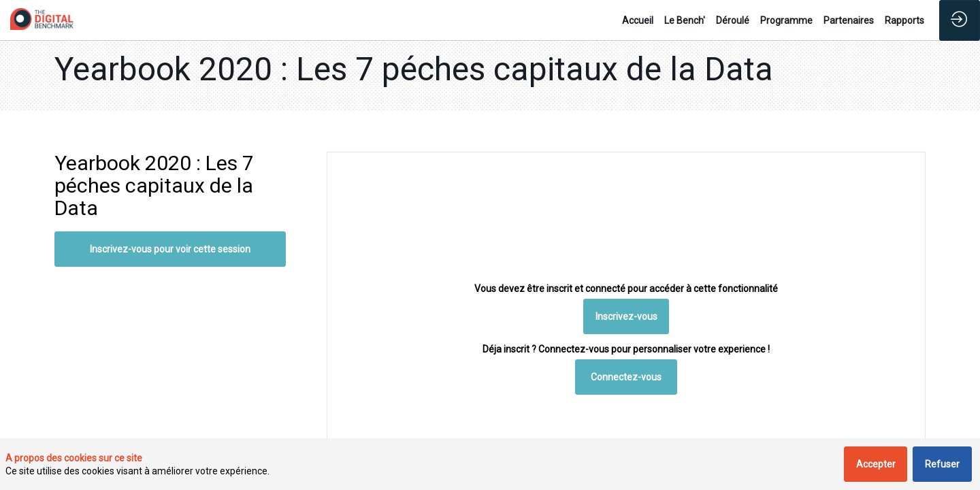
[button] (626, 316)
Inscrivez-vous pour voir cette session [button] (170, 249)
